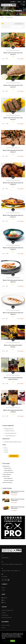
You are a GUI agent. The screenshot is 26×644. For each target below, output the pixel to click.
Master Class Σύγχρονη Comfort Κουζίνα (13, 346)
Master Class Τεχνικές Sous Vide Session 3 (13, 54)
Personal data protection (7, 617)
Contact (3, 590)
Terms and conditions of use (7, 610)
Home (2, 18)
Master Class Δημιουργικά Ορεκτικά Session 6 (13, 151)
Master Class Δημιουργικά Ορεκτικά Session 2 (13, 281)
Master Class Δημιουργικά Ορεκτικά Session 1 (13, 313)
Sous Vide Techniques (11, 433)
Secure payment (5, 615)
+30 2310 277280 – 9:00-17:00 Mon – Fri (11, 571)
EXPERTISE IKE (5, 558)
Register (19, 2)
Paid (6, 452)
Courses (4, 602)
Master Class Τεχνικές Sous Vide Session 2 (13, 86)
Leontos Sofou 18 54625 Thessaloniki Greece (12, 564)
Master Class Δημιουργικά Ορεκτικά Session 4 (13, 216)
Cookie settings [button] (6, 641)
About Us (4, 588)
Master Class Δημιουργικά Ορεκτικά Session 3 (13, 249)
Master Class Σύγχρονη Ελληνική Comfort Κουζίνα (13, 378)
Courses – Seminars (6, 625)
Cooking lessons (9, 429)
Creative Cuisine (10, 431)
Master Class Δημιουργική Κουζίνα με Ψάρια (13, 411)
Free (6, 450)
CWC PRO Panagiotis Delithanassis (13, 50)
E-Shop (3, 628)
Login (24, 2)
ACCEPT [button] (13, 641)
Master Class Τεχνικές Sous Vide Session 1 (13, 119)
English (13, 2)
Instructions (5, 598)
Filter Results (14, 456)
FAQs (3, 600)
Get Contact (5, 577)
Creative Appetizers (10, 436)
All (6, 448)
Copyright (4, 613)
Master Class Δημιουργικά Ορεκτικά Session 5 (13, 184)
